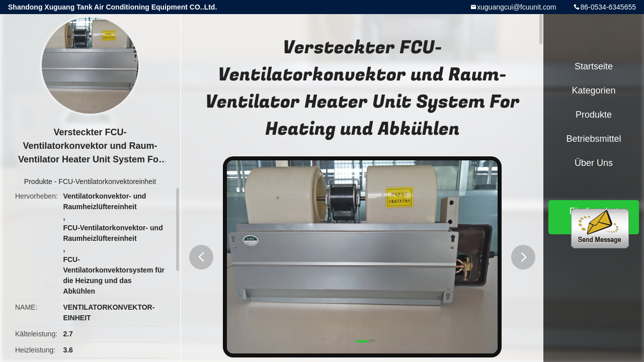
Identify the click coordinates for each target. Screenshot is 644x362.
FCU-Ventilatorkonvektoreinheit (107, 182)
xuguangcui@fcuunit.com (516, 7)
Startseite (594, 66)
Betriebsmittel (593, 139)
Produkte (38, 182)
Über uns (594, 163)
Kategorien (593, 90)
